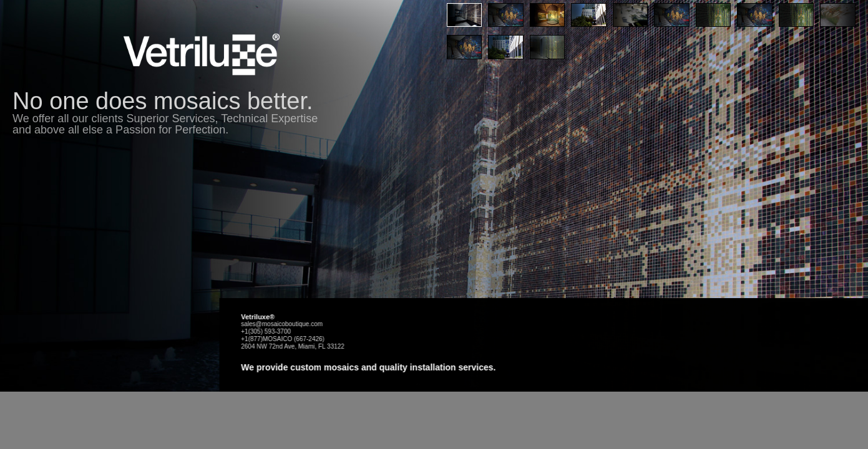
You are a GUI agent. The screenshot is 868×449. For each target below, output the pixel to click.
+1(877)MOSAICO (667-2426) (432, 381)
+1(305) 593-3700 (415, 373)
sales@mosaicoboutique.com (431, 366)
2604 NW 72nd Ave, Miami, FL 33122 (442, 388)
